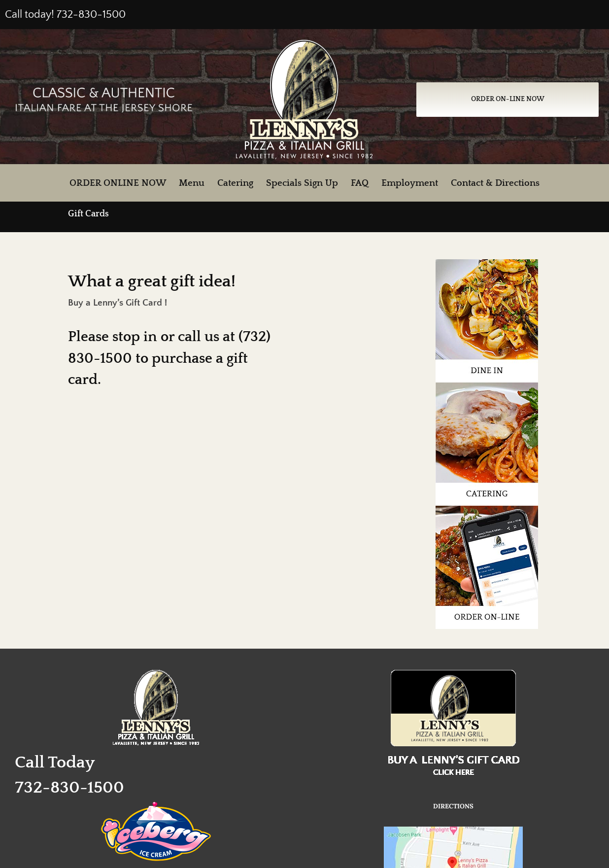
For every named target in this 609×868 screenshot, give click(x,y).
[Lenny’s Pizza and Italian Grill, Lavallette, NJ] (304, 44)
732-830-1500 (91, 15)
